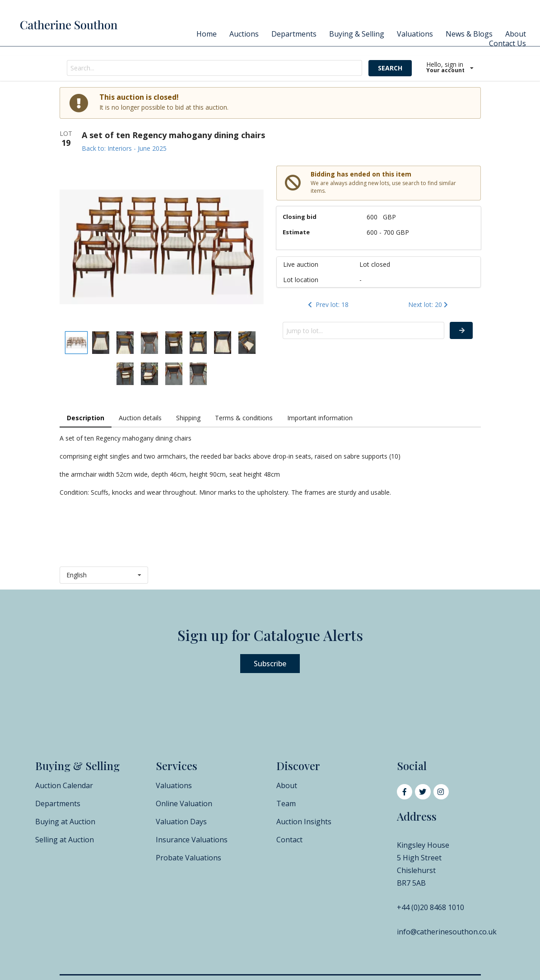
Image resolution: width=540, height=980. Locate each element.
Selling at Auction (65, 840)
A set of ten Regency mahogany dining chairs (173, 135)
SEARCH (390, 68)
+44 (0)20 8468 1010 (431, 907)
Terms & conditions (244, 418)
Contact (289, 840)
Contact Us (507, 43)
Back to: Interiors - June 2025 (124, 148)
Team (286, 804)
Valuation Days (181, 822)
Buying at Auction (65, 822)
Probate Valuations (189, 858)
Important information (320, 418)
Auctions (244, 34)
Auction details (140, 418)
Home (207, 34)
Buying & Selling (357, 34)
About (516, 34)
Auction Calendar (64, 785)
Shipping (188, 418)
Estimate (296, 232)
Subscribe (270, 664)
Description (86, 418)
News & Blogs (469, 34)
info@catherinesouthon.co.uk (447, 932)
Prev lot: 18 (328, 304)
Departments (294, 34)
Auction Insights (304, 822)
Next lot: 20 (429, 304)
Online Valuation (184, 804)
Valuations (415, 34)
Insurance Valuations (192, 840)
